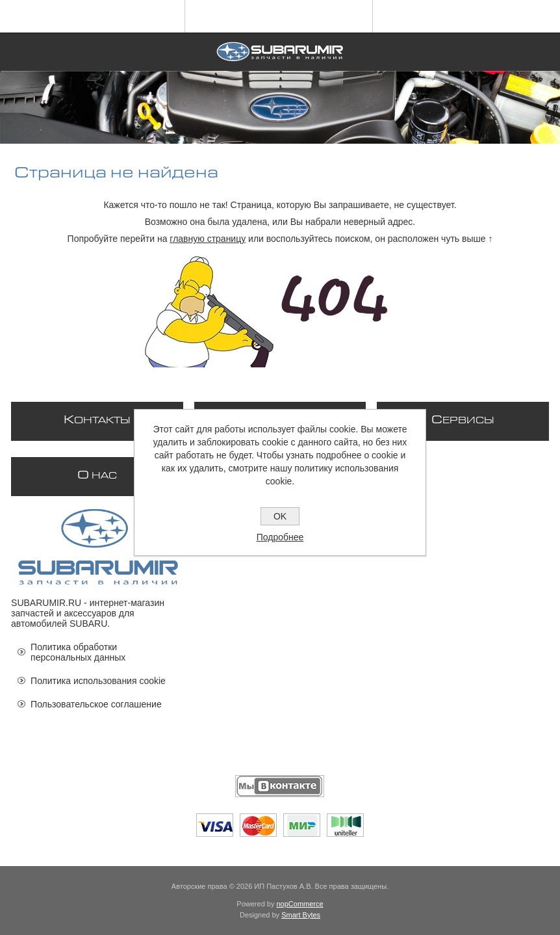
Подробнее (280, 537)
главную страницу (208, 239)
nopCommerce (300, 904)
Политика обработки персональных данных (78, 652)
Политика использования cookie (98, 681)
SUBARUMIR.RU (46, 603)
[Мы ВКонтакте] (280, 786)
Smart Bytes (301, 915)
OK (280, 516)
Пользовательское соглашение (96, 704)
